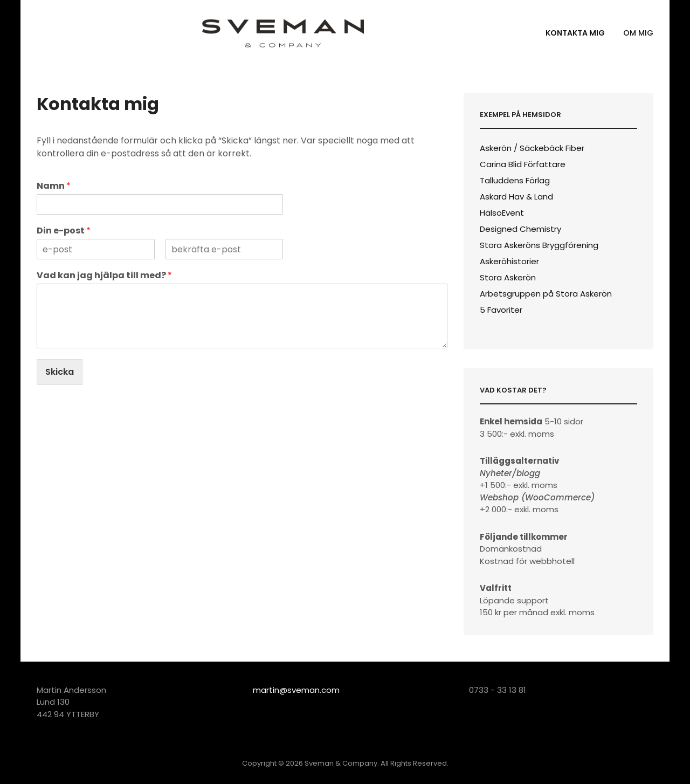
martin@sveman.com (296, 690)
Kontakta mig (575, 33)
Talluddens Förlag (515, 180)
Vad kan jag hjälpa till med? (104, 276)
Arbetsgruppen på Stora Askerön (546, 294)
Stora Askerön (508, 277)
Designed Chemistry (520, 229)
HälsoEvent (502, 213)
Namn (54, 186)
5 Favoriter (501, 310)
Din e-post (64, 231)
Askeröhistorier (509, 261)
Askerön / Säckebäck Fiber (532, 148)
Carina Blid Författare (523, 164)
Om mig (638, 33)
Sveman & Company (341, 763)
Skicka (60, 372)
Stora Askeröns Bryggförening (539, 245)
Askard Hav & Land (516, 197)
